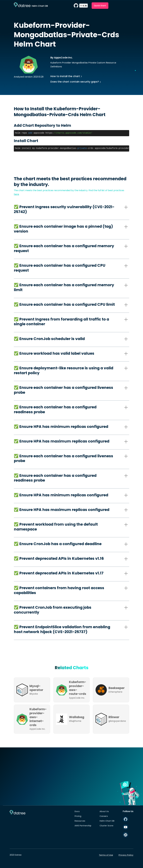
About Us (104, 811)
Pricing (78, 816)
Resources (80, 821)
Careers (104, 816)
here (16, 194)
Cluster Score (106, 826)
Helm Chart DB (107, 821)
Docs (77, 811)
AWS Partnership (83, 826)
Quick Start (100, 6)
